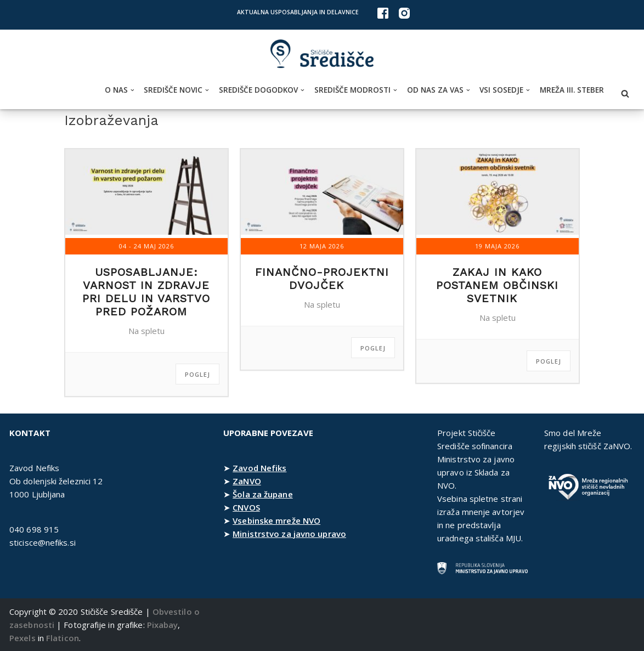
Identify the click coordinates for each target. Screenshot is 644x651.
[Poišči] (625, 94)
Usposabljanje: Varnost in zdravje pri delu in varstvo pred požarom (146, 292)
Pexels (22, 638)
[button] (132, 90)
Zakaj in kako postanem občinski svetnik (497, 285)
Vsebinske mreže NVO (276, 520)
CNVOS (246, 507)
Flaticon (63, 638)
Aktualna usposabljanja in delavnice (298, 12)
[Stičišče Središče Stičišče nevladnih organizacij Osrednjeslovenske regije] (322, 54)
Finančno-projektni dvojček (322, 279)
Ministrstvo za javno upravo (289, 534)
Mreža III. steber (572, 90)
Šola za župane (262, 494)
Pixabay (163, 625)
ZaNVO (247, 481)
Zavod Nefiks (259, 468)
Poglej (197, 374)
